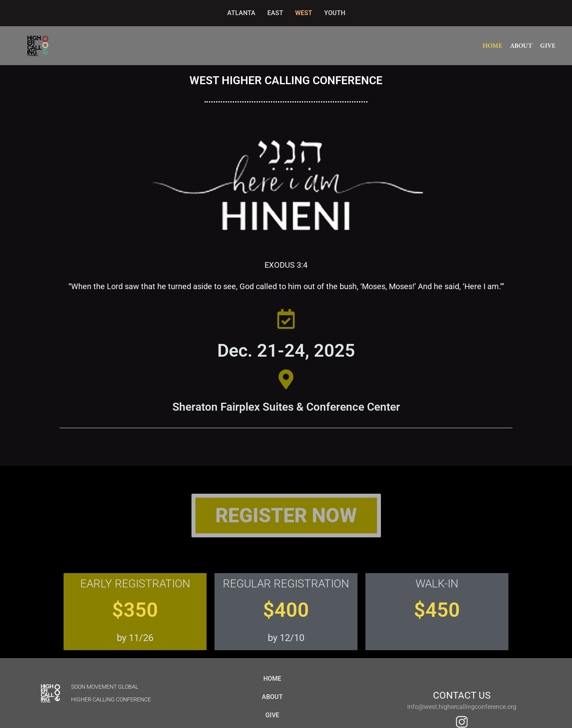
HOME (492, 45)
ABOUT (521, 45)
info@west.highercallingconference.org (462, 707)
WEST (304, 13)
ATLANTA (241, 13)
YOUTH (335, 13)
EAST (275, 13)
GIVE (548, 45)
